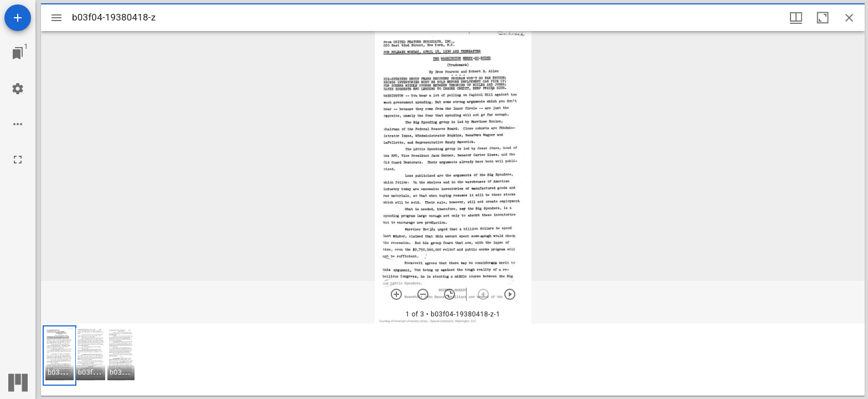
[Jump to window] (18, 53)
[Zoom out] (423, 294)
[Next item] (510, 294)
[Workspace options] (18, 124)
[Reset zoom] (449, 294)
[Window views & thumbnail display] (796, 18)
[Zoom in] (396, 294)
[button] (60, 355)
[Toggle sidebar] (56, 18)
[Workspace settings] (18, 89)
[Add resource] (18, 18)
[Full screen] (18, 160)
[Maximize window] (823, 18)
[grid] (453, 360)
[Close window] (849, 18)
